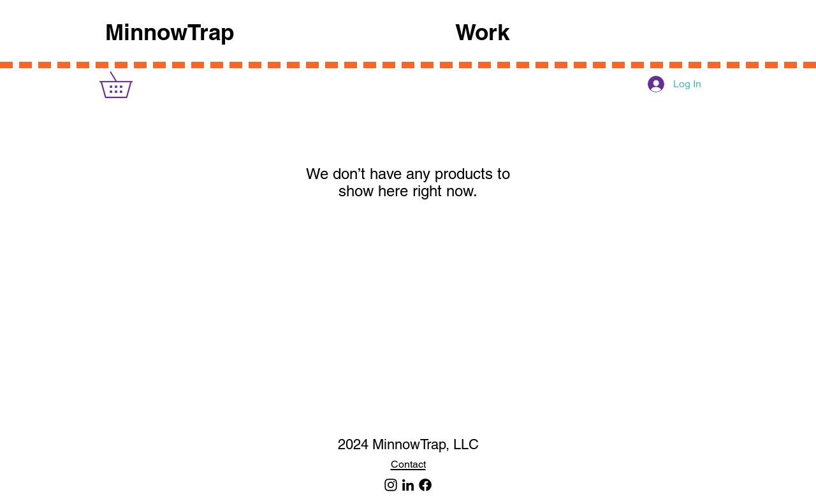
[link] (128, 85)
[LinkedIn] (408, 485)
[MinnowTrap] (391, 485)
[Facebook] (425, 485)
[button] (583, 32)
